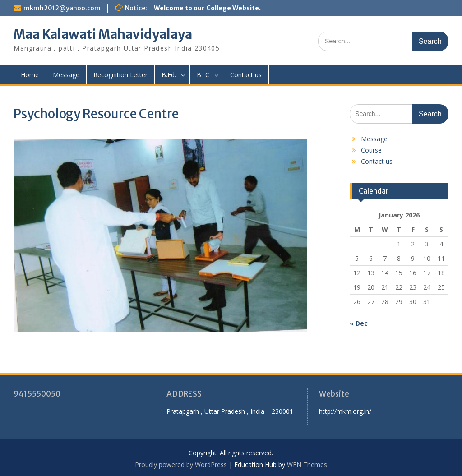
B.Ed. (169, 75)
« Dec (359, 323)
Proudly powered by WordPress (181, 464)
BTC (203, 75)
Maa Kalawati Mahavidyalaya (103, 34)
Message (66, 75)
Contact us (246, 75)
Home (30, 75)
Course (371, 150)
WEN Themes (307, 464)
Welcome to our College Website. (207, 8)
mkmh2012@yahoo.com (62, 8)
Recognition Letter (120, 75)
